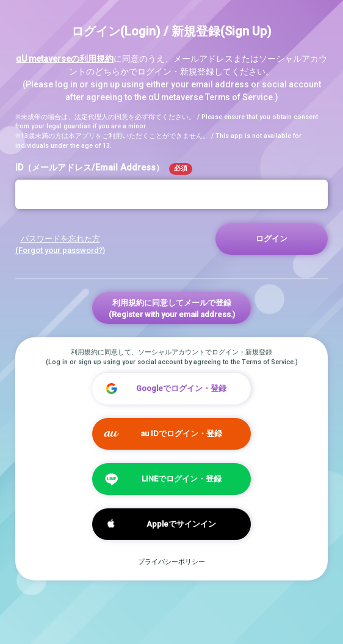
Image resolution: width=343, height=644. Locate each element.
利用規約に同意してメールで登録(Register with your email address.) (172, 309)
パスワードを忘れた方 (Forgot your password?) (60, 244)
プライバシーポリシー (171, 562)
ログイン (272, 239)
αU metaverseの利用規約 (65, 59)
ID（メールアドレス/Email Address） (104, 169)
